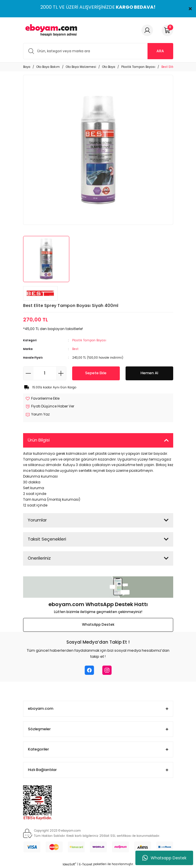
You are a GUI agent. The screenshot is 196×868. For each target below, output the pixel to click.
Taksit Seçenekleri (47, 539)
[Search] (98, 51)
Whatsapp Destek (164, 858)
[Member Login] (147, 30)
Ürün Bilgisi (39, 440)
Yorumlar (37, 520)
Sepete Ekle (96, 373)
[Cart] (167, 30)
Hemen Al (149, 373)
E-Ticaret (86, 864)
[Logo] (50, 30)
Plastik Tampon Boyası (89, 340)
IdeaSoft (69, 864)
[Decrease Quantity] (28, 373)
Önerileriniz (39, 558)
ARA (160, 51)
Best (75, 349)
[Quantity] (45, 373)
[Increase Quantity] (61, 373)
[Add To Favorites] (42, 399)
